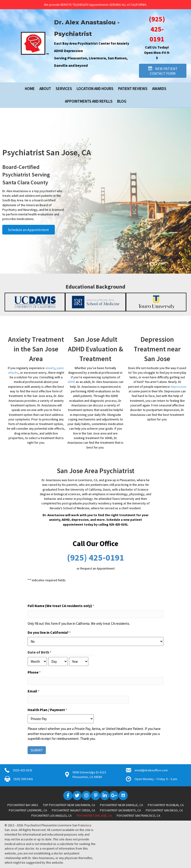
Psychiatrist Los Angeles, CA (51, 816)
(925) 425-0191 (157, 29)
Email (33, 691)
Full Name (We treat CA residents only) (61, 606)
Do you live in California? (49, 633)
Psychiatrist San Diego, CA (164, 810)
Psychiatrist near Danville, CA (121, 805)
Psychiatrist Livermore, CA (28, 810)
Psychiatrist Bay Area (23, 805)
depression (178, 387)
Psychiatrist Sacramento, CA (120, 810)
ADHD (71, 382)
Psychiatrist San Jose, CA (94, 816)
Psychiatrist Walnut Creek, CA (73, 810)
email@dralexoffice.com (151, 770)
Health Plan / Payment (47, 710)
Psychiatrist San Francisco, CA (138, 816)
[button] (163, 71)
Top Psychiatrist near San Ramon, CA (69, 805)
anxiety (50, 368)
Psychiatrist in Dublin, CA (166, 805)
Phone (34, 672)
